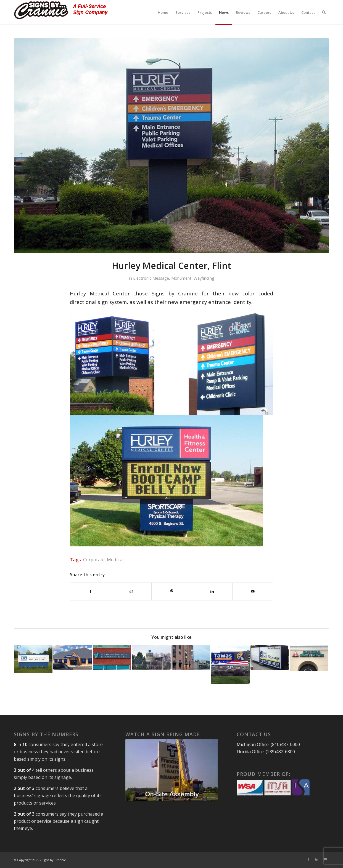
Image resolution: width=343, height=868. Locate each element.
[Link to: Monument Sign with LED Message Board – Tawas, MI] (230, 664)
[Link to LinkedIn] (317, 859)
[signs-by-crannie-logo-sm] (61, 12)
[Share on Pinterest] (172, 591)
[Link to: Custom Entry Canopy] (73, 657)
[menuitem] (163, 12)
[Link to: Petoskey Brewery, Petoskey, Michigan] (191, 657)
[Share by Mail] (253, 591)
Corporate (94, 559)
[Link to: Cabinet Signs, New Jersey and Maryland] (270, 657)
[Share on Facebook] (90, 591)
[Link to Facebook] (308, 859)
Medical (115, 559)
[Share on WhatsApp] (131, 591)
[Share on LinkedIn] (212, 591)
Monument (181, 278)
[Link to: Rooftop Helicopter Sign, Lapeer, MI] (151, 657)
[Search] (324, 12)
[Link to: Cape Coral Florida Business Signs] (309, 658)
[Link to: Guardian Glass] (33, 659)
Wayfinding (204, 278)
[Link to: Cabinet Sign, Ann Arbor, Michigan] (112, 657)
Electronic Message (151, 278)
